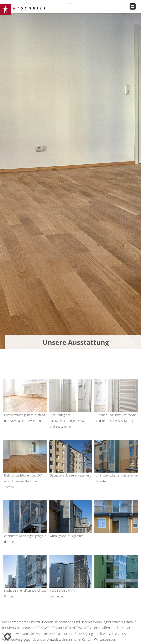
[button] (5, 10)
